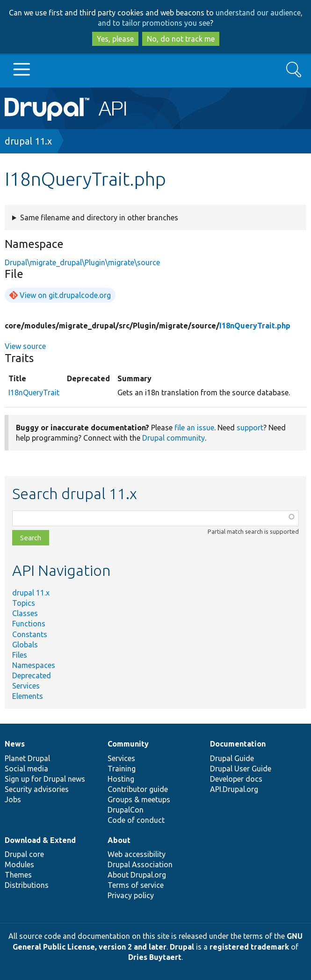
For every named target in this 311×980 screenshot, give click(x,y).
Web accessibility (137, 854)
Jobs (13, 799)
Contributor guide (138, 789)
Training (122, 769)
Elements (28, 696)
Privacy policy (131, 895)
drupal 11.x (28, 141)
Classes (25, 613)
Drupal (182, 947)
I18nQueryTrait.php (255, 326)
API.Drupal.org (234, 789)
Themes (18, 875)
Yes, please (115, 39)
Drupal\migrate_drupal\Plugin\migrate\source (82, 262)
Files (20, 655)
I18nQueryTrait (34, 392)
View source (25, 346)
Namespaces (34, 665)
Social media (26, 769)
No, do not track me (181, 39)
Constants (30, 634)
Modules (19, 864)
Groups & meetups (139, 799)
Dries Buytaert (155, 957)
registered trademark (249, 947)
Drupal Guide (232, 758)
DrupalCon (126, 810)
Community (128, 744)
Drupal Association (140, 864)
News (15, 744)
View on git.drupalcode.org (65, 295)
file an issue (194, 428)
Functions (29, 624)
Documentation (238, 744)
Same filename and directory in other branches (99, 218)
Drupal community (174, 438)
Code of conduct (136, 820)
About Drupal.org (137, 875)
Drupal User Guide (241, 769)
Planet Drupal (27, 758)
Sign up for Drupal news (45, 779)
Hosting (121, 779)
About (119, 840)
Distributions (27, 885)
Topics (24, 603)
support (250, 428)
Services (26, 686)
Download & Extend (40, 840)
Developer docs (236, 779)
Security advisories (37, 789)
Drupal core (24, 854)
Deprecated (32, 675)
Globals (25, 645)
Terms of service (136, 885)
